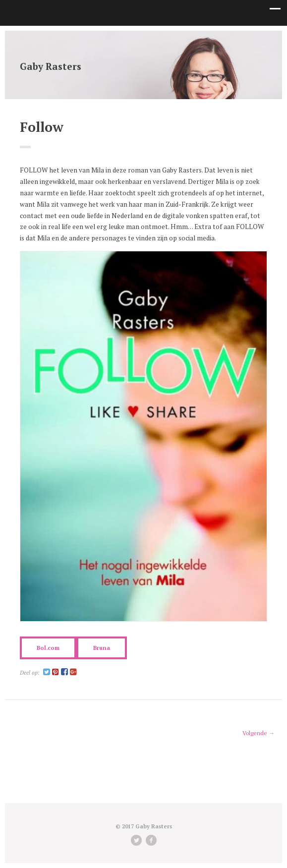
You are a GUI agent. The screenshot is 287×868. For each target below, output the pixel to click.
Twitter (136, 840)
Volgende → (258, 733)
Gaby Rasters (51, 66)
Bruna (102, 648)
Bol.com (48, 648)
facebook (151, 840)
